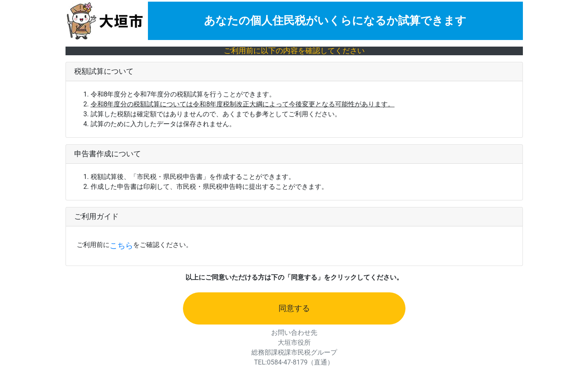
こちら (121, 246)
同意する (294, 308)
